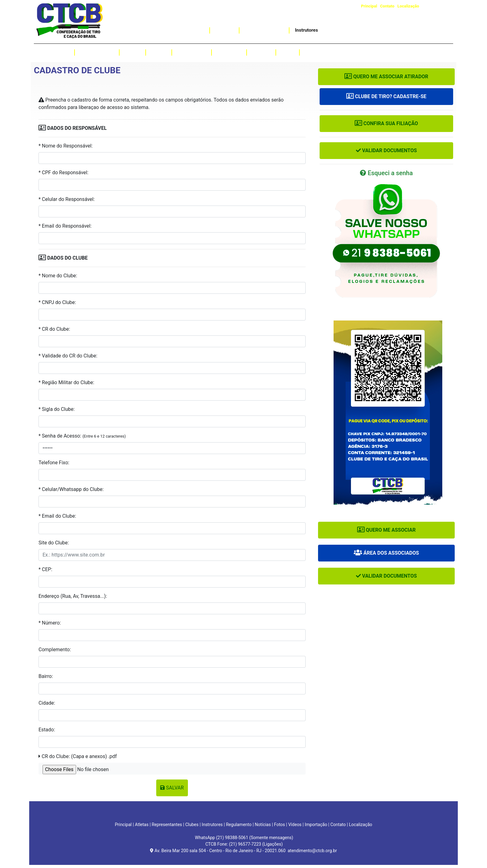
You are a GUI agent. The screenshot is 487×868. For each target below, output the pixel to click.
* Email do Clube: (57, 516)
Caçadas (225, 30)
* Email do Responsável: (65, 226)
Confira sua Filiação (386, 123)
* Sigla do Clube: (57, 409)
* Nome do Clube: (58, 276)
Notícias (261, 52)
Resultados (229, 52)
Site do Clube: (54, 543)
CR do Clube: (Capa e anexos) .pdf (78, 756)
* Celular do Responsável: (67, 199)
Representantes (97, 52)
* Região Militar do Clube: (66, 382)
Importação (192, 30)
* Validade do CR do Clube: (68, 356)
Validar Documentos (386, 150)
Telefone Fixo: (54, 463)
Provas (159, 52)
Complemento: (55, 650)
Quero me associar (387, 530)
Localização (408, 6)
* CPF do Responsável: (64, 173)
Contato (387, 6)
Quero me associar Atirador (386, 77)
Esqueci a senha (386, 173)
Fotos (288, 52)
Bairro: (46, 676)
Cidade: (47, 703)
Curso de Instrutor (264, 30)
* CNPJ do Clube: (57, 302)
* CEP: (45, 569)
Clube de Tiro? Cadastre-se (386, 96)
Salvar (172, 788)
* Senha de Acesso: (82, 436)
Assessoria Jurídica (344, 30)
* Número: (50, 623)
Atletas (61, 52)
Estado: (47, 730)
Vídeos (313, 52)
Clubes (132, 52)
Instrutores (307, 30)
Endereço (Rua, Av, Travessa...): (73, 596)
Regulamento (192, 52)
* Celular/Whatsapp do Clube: (71, 489)
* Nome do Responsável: (66, 146)
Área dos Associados (386, 553)
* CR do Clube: (54, 329)
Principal (369, 6)
